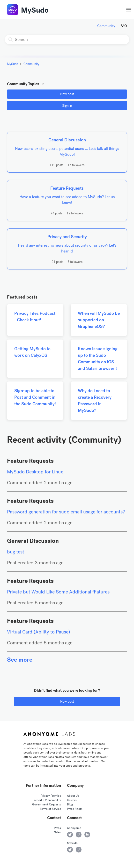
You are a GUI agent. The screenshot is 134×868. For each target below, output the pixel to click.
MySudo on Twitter (70, 850)
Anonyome (74, 828)
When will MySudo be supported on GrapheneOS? (99, 320)
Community (106, 26)
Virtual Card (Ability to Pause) (39, 632)
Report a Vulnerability (47, 800)
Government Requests (47, 804)
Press (57, 828)
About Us (73, 796)
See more (20, 660)
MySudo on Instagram (79, 850)
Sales (58, 832)
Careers (72, 800)
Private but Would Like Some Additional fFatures (58, 592)
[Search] (67, 40)
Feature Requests (30, 461)
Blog (70, 804)
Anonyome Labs (49, 734)
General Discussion (33, 541)
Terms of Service (50, 809)
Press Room (75, 809)
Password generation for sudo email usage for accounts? (66, 512)
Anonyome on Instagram (79, 835)
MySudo (35, 10)
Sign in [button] (67, 106)
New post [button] (67, 94)
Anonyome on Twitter (70, 835)
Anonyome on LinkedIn (87, 835)
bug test (16, 552)
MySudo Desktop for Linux (35, 472)
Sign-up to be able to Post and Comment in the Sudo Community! (35, 397)
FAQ (124, 26)
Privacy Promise (51, 796)
